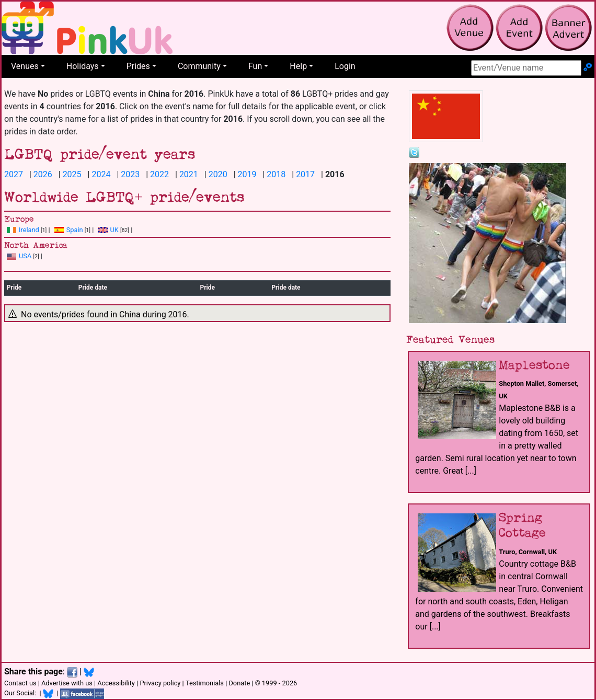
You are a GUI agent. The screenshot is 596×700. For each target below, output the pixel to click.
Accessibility (116, 683)
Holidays (83, 66)
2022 (159, 174)
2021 (189, 174)
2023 (130, 174)
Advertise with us (67, 683)
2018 (276, 174)
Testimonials (205, 683)
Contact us (20, 683)
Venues (25, 66)
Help (298, 66)
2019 (247, 174)
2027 (14, 174)
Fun (255, 66)
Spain (69, 230)
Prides (138, 66)
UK (108, 230)
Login (345, 66)
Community (199, 66)
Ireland (23, 230)
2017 (305, 174)
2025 (72, 174)
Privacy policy (160, 683)
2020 (218, 174)
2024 (101, 174)
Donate (239, 683)
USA (19, 256)
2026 (43, 174)
